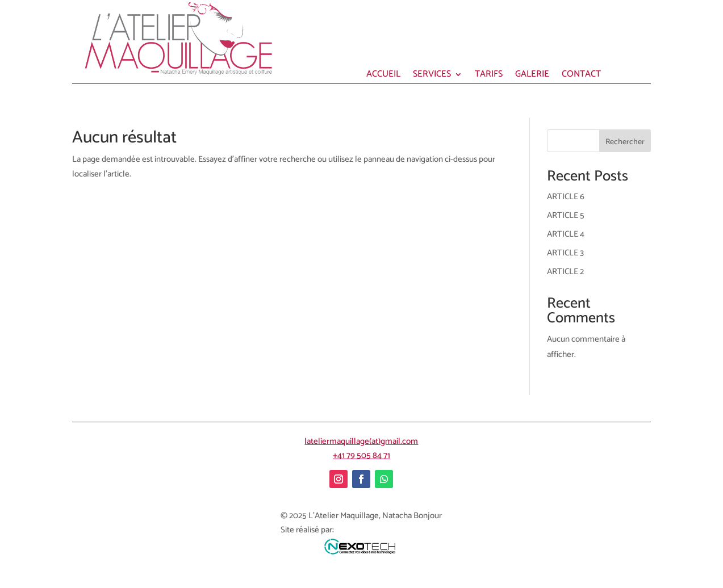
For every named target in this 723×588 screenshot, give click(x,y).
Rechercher (625, 142)
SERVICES (432, 76)
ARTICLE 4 (566, 234)
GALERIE (532, 76)
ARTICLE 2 (565, 272)
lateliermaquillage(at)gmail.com (361, 441)
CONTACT (581, 76)
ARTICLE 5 (566, 215)
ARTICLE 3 (565, 253)
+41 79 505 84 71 (361, 455)
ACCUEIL (383, 76)
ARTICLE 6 (566, 197)
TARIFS (489, 76)
